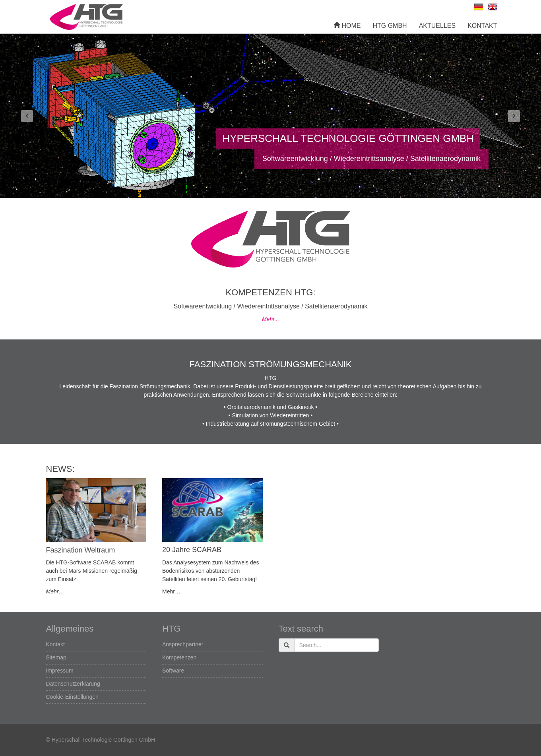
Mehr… (55, 591)
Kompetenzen (179, 657)
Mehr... (270, 319)
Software (173, 671)
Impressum (60, 671)
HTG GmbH (390, 26)
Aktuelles (437, 26)
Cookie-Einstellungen (72, 697)
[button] (27, 116)
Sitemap (56, 657)
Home (347, 26)
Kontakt (482, 26)
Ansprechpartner (183, 644)
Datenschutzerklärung (73, 684)
